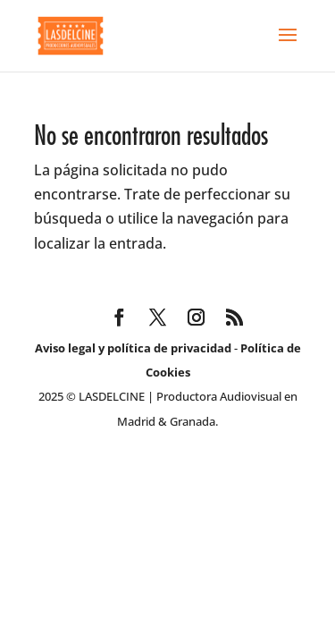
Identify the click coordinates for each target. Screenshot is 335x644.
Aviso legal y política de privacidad (133, 348)
